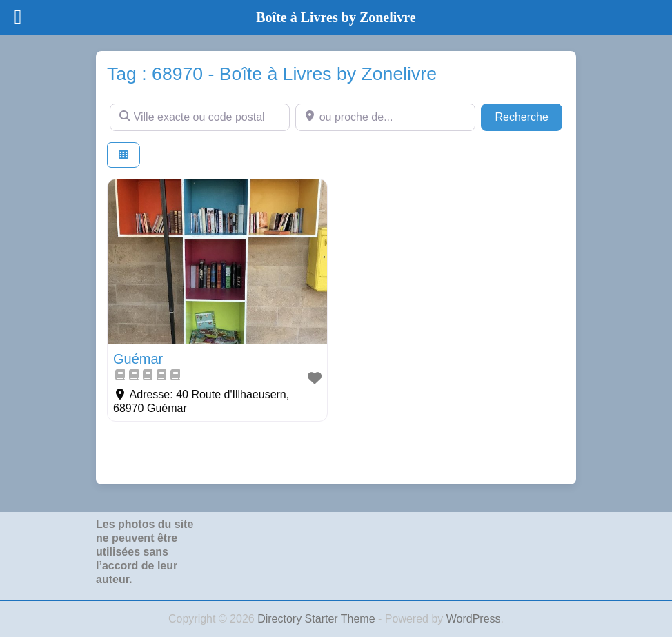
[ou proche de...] (385, 117)
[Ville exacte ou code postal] (200, 117)
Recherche (528, 116)
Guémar (138, 359)
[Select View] (123, 155)
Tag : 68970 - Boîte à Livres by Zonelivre (272, 74)
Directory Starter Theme (318, 619)
